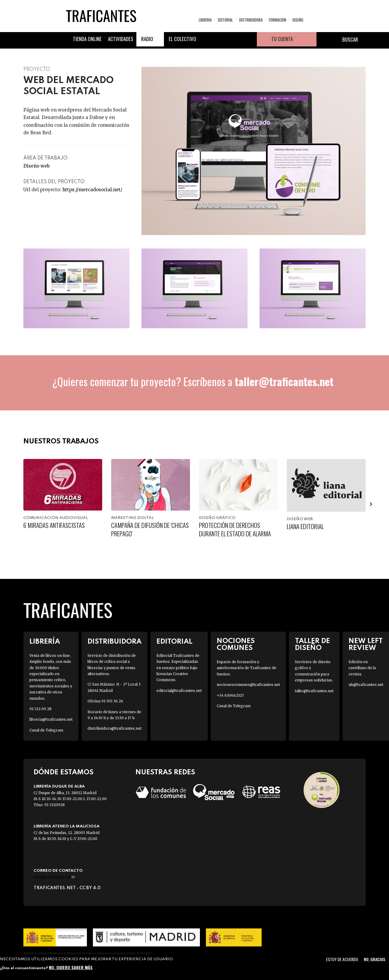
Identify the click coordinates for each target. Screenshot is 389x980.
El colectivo (183, 39)
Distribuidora (251, 20)
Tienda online (87, 39)
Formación (278, 20)
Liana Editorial (305, 526)
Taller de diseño (312, 645)
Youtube (250, 39)
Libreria (205, 20)
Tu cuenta (282, 39)
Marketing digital (133, 518)
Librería (45, 642)
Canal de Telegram (46, 730)
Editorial (225, 20)
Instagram (235, 39)
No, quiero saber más (71, 967)
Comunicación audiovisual (56, 518)
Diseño (298, 20)
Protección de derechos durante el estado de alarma (235, 529)
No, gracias (374, 959)
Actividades (121, 39)
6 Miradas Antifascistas (54, 525)
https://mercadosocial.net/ (92, 190)
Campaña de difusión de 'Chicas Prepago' (150, 529)
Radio (147, 39)
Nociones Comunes (236, 645)
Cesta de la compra (306, 39)
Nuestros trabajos (61, 441)
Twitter (221, 39)
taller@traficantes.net (286, 381)
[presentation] (371, 504)
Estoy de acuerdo (342, 959)
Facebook (206, 39)
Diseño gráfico (217, 518)
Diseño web (37, 166)
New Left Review (366, 645)
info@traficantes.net (54, 877)
